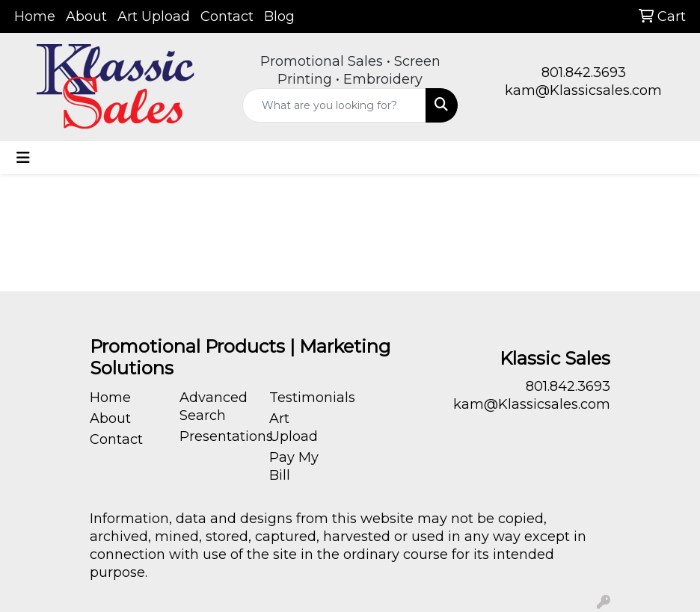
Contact (227, 16)
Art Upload (154, 16)
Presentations (215, 436)
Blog (279, 16)
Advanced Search (214, 407)
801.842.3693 (584, 72)
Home (35, 16)
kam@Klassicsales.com (583, 90)
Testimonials (305, 398)
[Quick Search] (334, 105)
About (86, 16)
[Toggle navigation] (23, 158)
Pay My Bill (294, 466)
